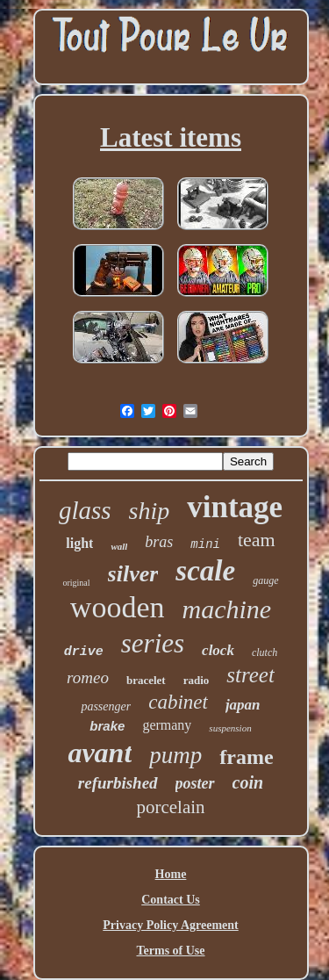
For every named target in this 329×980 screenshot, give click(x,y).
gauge (265, 580)
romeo (88, 677)
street (250, 675)
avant (100, 753)
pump (175, 755)
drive (84, 652)
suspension (230, 728)
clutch (265, 652)
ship (150, 511)
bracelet (146, 680)
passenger (106, 706)
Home (171, 874)
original (76, 583)
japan (243, 705)
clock (218, 650)
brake (107, 726)
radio (197, 680)
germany (167, 725)
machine (227, 609)
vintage (235, 507)
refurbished (118, 783)
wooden (118, 607)
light (79, 543)
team (257, 540)
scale (205, 571)
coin (248, 782)
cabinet (178, 702)
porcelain (170, 807)
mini (205, 544)
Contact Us (171, 900)
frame (246, 757)
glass (85, 510)
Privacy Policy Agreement (170, 925)
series (153, 643)
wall (119, 546)
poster (195, 783)
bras (159, 542)
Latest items (171, 137)
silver (133, 574)
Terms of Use (170, 951)
